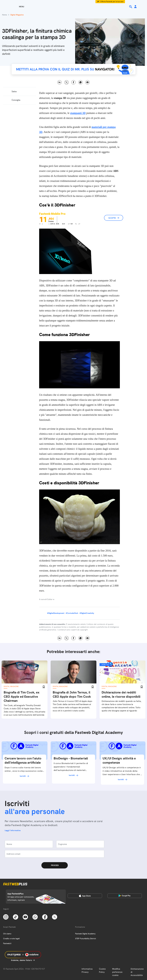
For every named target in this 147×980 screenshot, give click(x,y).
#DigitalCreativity (87, 613)
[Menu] (17, 7)
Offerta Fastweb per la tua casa (112, 2)
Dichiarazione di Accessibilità (137, 972)
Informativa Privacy (87, 970)
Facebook (73, 82)
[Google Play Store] (125, 896)
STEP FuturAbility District (86, 939)
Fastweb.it (7, 943)
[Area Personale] (135, 7)
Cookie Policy (102, 970)
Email (87, 82)
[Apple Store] (85, 896)
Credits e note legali (11, 939)
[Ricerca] (131, 7)
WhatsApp (80, 82)
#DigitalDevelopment (56, 613)
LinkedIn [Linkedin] (60, 82)
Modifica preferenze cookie (117, 972)
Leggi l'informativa (13, 830)
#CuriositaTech (72, 613)
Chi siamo (7, 934)
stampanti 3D (78, 113)
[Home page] (74, 7)
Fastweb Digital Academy (85, 934)
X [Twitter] (67, 82)
